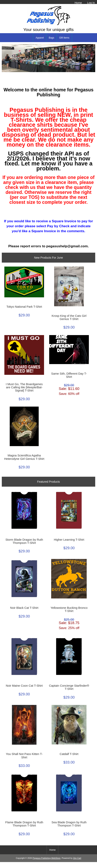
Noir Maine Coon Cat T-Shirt (24, 686)
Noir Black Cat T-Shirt (24, 608)
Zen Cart (77, 858)
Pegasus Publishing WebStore (47, 858)
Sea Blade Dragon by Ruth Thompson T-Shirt (69, 824)
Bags (51, 38)
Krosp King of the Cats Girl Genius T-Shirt (69, 317)
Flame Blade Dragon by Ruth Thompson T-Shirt (24, 824)
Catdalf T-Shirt (69, 754)
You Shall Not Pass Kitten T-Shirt (24, 756)
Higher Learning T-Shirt (69, 540)
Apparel (40, 38)
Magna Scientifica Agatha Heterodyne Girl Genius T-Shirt (24, 457)
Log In (91, 3)
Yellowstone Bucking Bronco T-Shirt (69, 609)
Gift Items (64, 38)
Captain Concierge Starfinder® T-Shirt (69, 687)
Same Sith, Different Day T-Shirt (69, 375)
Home (78, 3)
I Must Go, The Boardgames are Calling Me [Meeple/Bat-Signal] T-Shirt (24, 387)
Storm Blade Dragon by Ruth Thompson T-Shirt (24, 541)
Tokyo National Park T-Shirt (24, 307)
